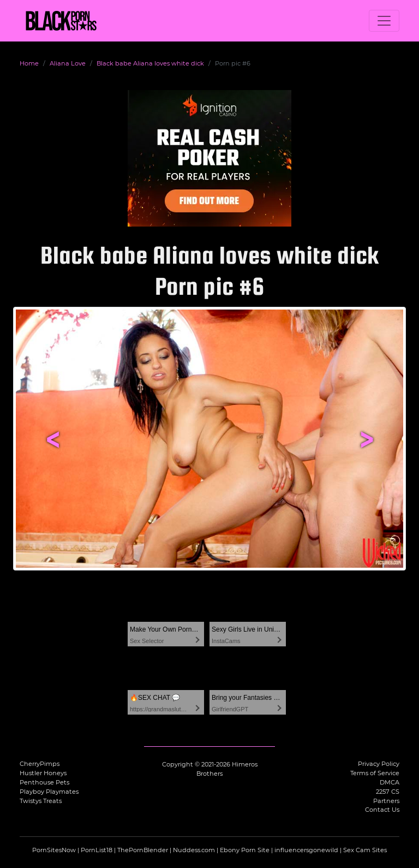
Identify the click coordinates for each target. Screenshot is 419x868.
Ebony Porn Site (245, 850)
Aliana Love (68, 63)
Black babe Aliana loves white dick (150, 63)
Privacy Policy (379, 764)
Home (29, 63)
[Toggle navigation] (384, 21)
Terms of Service (375, 773)
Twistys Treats (41, 801)
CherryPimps (40, 764)
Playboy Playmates (49, 792)
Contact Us (382, 810)
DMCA (390, 782)
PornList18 (97, 850)
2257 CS (388, 792)
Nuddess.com (194, 850)
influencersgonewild (306, 850)
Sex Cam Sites (365, 850)
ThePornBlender (143, 850)
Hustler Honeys (43, 773)
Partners (386, 801)
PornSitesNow (54, 850)
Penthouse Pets (44, 782)
